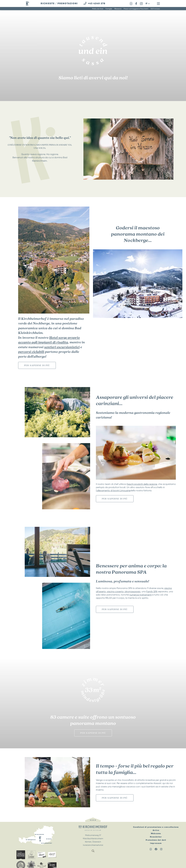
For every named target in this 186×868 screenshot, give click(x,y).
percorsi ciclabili (31, 352)
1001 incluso (155, 9)
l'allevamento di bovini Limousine (113, 490)
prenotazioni (68, 3)
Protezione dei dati (156, 840)
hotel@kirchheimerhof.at (93, 845)
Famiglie (109, 9)
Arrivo (156, 830)
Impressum (156, 843)
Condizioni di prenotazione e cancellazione (156, 827)
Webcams (156, 833)
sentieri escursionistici (62, 347)
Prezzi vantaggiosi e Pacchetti (136, 9)
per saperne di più (37, 365)
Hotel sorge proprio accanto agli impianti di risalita (49, 340)
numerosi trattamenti (141, 595)
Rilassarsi (118, 9)
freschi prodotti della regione (142, 484)
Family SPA (152, 592)
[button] (148, 4)
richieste (48, 3)
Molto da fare (98, 9)
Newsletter (156, 837)
